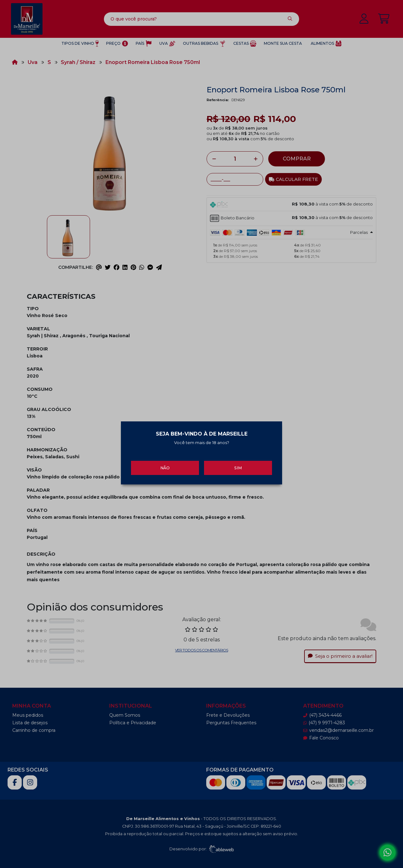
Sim (238, 463)
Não (165, 463)
